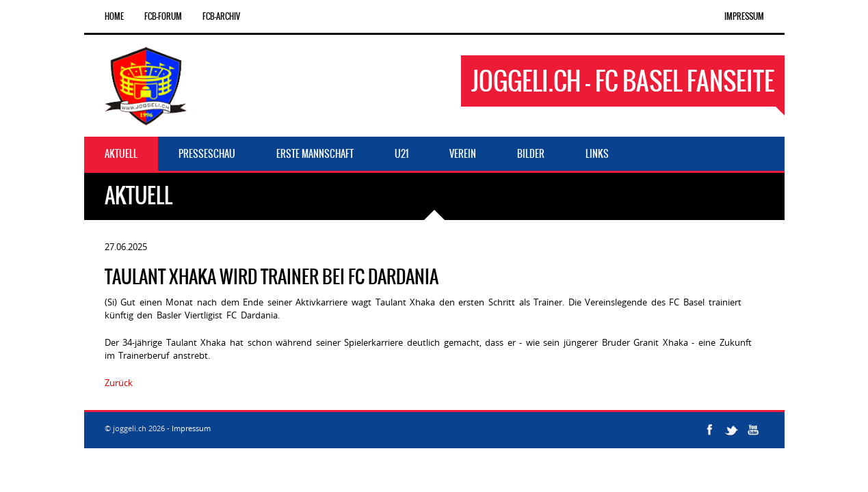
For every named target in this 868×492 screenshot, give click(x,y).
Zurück (119, 383)
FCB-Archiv (221, 16)
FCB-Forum (163, 16)
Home (114, 16)
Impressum (744, 16)
